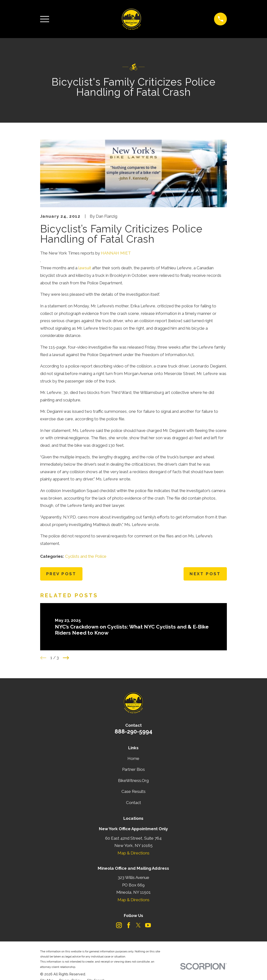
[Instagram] (119, 925)
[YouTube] (148, 925)
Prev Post (61, 574)
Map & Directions (133, 853)
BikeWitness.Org (133, 781)
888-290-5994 (133, 731)
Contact (133, 803)
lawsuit (85, 268)
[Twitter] (138, 925)
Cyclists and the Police (86, 556)
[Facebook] (129, 925)
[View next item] (66, 658)
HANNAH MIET (116, 253)
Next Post (205, 574)
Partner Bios (133, 769)
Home (133, 758)
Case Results (133, 791)
